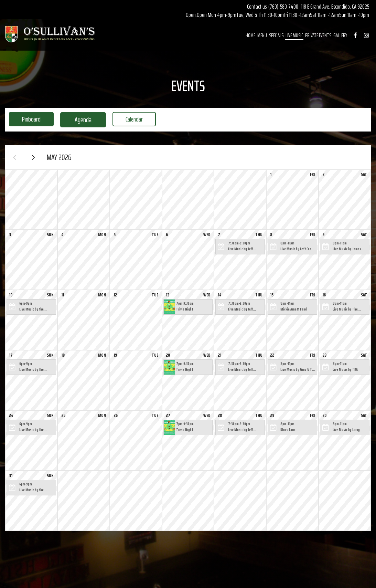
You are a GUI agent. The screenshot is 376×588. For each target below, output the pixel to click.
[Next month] (36, 158)
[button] (240, 249)
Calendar (134, 120)
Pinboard (26, 120)
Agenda (80, 120)
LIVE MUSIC (293, 36)
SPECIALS (275, 36)
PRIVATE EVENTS (317, 36)
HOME (249, 36)
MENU (261, 36)
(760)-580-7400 (283, 7)
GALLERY (339, 36)
